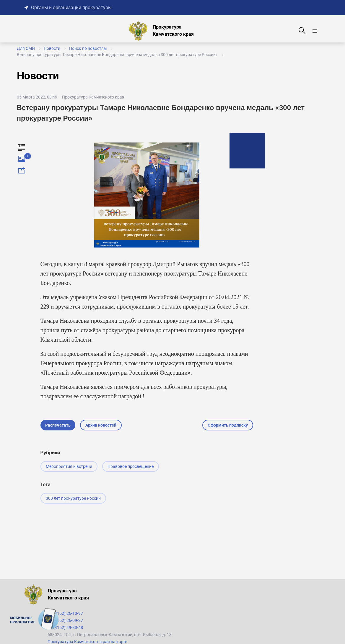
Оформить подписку (228, 425)
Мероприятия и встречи (69, 466)
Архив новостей (101, 425)
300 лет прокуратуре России (73, 498)
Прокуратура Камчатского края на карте (87, 642)
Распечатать (58, 425)
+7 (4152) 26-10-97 (65, 613)
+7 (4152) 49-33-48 (65, 627)
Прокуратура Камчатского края (93, 97)
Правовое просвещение (131, 466)
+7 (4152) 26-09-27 (65, 620)
